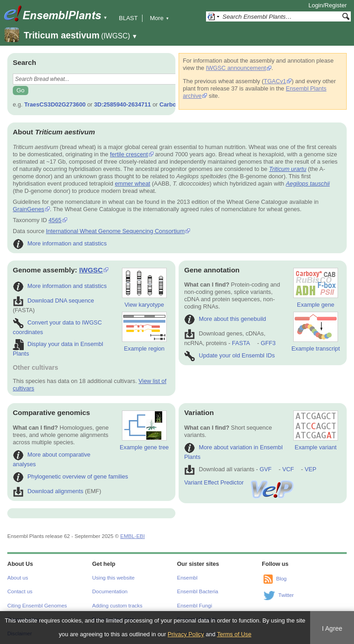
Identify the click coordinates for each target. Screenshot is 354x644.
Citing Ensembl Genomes (37, 606)
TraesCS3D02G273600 (55, 104)
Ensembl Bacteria (198, 591)
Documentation (110, 591)
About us (18, 578)
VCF (288, 469)
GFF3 (268, 343)
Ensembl (188, 578)
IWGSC (91, 270)
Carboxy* (172, 104)
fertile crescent (129, 154)
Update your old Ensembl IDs (229, 355)
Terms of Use (234, 634)
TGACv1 (275, 81)
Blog (281, 579)
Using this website (114, 578)
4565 (55, 220)
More (159, 18)
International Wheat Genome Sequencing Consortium (116, 231)
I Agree (332, 628)
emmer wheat (132, 184)
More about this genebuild (225, 319)
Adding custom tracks (117, 606)
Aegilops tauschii (308, 184)
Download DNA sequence (53, 301)
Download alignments (48, 491)
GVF (265, 469)
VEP (311, 469)
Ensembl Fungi (195, 606)
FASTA (241, 343)
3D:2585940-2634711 (123, 104)
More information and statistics (60, 243)
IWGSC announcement (236, 68)
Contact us (20, 591)
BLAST (128, 18)
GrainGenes (29, 209)
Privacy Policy (186, 634)
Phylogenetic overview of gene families (71, 476)
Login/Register (328, 5)
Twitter (286, 595)
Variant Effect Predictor (239, 482)
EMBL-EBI (132, 536)
